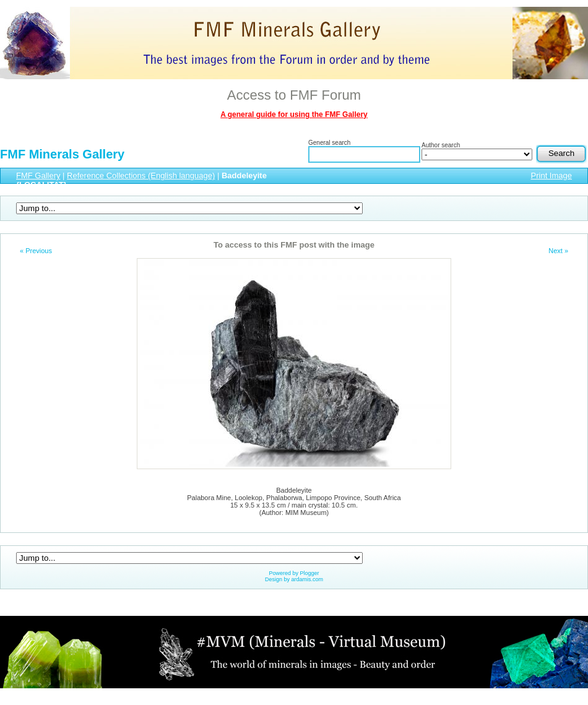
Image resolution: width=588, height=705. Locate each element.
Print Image (551, 175)
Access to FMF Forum (294, 95)
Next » (558, 251)
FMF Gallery (38, 175)
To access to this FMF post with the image (294, 245)
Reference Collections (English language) (141, 175)
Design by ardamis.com (294, 579)
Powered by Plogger (294, 573)
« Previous (36, 251)
